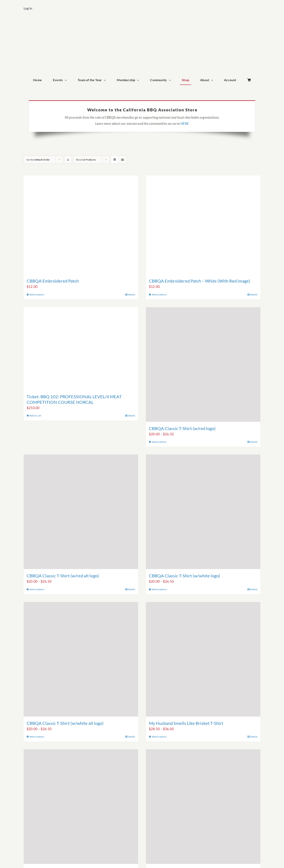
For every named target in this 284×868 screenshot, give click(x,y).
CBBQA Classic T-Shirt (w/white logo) (185, 576)
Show (86, 160)
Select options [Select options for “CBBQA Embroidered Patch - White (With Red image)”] (159, 294)
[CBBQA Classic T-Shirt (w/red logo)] (203, 364)
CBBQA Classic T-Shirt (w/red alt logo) (63, 576)
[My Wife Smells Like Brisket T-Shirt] (81, 807)
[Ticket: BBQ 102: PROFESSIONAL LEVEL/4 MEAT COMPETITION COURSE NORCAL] (81, 349)
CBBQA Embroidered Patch (53, 281)
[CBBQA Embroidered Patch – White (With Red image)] (203, 225)
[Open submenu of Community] (171, 80)
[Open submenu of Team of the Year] (106, 80)
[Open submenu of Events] (67, 80)
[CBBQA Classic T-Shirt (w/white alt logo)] (81, 659)
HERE (185, 124)
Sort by (38, 160)
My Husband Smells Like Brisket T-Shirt (186, 723)
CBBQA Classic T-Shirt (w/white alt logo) (65, 723)
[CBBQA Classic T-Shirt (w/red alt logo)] (81, 512)
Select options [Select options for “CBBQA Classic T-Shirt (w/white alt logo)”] (37, 737)
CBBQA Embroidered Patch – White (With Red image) (200, 281)
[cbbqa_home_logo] (142, 23)
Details (131, 294)
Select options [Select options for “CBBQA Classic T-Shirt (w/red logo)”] (159, 442)
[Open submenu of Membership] (139, 80)
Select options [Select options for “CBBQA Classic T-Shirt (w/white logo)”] (159, 589)
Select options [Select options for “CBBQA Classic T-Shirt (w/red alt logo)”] (37, 589)
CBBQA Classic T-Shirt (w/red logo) (182, 428)
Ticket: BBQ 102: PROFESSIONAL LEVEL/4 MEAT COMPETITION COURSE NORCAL (74, 399)
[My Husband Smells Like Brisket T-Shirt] (203, 659)
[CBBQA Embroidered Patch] (81, 225)
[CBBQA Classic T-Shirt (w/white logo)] (203, 512)
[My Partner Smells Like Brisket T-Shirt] (203, 807)
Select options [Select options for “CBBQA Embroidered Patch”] (37, 294)
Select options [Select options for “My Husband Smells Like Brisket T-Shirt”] (159, 737)
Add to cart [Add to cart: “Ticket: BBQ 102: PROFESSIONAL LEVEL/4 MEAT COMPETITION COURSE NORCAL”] (35, 416)
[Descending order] (68, 160)
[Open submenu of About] (213, 80)
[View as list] (123, 160)
